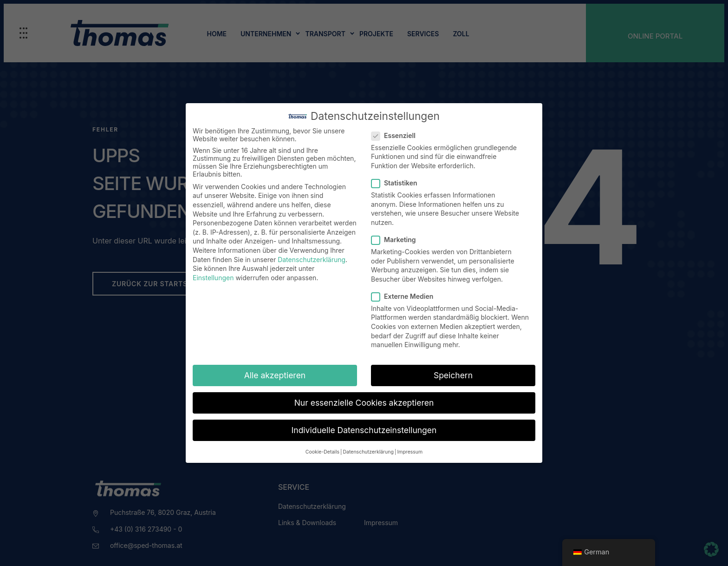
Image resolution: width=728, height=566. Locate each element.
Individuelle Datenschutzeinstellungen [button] (364, 430)
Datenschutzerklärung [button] (368, 452)
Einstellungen (213, 278)
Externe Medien (405, 296)
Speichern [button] (453, 375)
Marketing (396, 240)
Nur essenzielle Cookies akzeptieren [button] (364, 403)
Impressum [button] (410, 452)
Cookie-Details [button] (322, 452)
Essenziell (396, 135)
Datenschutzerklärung (312, 260)
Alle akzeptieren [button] (275, 375)
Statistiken (397, 183)
